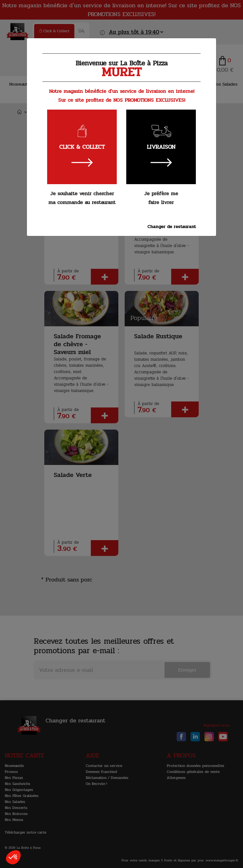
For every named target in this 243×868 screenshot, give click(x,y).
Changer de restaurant (172, 226)
